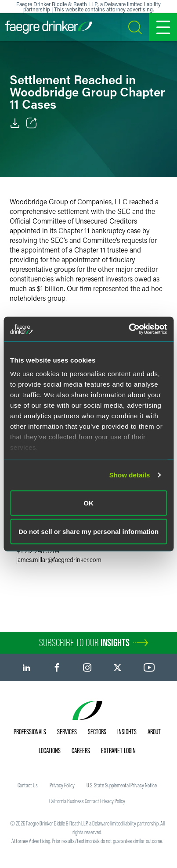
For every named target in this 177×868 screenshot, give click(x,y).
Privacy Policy (62, 785)
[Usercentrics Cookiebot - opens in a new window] (128, 329)
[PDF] (15, 123)
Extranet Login (118, 751)
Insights (127, 732)
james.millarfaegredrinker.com (59, 560)
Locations (50, 751)
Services (67, 732)
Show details (130, 475)
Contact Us (28, 785)
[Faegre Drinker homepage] (49, 27)
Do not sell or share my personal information (88, 532)
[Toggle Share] (32, 123)
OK (88, 503)
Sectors (97, 732)
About (154, 732)
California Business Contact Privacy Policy (87, 801)
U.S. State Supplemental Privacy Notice (122, 785)
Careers (81, 751)
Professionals (30, 732)
